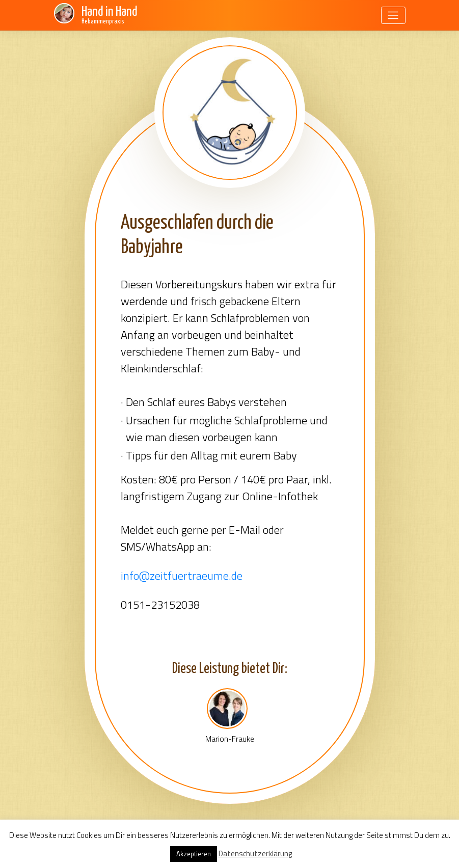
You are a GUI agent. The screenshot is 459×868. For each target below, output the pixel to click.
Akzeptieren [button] (194, 854)
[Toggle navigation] (393, 15)
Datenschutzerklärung (255, 853)
